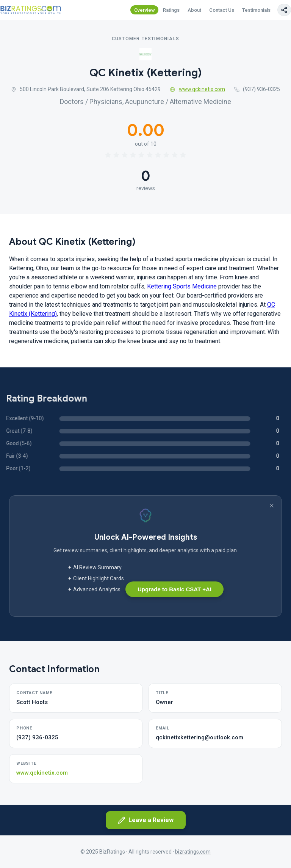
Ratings (171, 10)
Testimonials (256, 10)
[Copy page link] (284, 10)
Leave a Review (146, 820)
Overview (145, 10)
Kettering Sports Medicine (182, 286)
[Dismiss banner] (272, 506)
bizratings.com (193, 852)
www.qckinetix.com (197, 89)
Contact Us (222, 10)
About (194, 10)
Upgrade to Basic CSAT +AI (174, 589)
